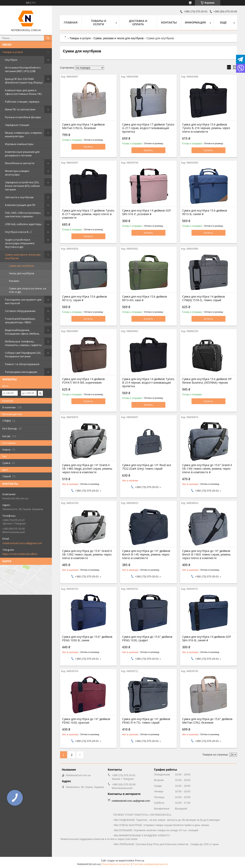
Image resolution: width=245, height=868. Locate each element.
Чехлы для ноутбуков (21, 273)
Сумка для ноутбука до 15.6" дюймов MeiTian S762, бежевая (207, 721)
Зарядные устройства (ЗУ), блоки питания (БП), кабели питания (22, 186)
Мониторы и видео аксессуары (17, 173)
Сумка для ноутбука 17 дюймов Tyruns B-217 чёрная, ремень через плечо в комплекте (88, 214)
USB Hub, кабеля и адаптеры (23, 224)
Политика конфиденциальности (150, 864)
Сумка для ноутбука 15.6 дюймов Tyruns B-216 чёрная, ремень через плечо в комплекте (206, 128)
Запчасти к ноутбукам (19, 197)
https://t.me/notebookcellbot (20, 554)
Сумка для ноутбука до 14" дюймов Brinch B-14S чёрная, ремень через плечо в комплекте (146, 555)
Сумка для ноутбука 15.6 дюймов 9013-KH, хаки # (145, 298)
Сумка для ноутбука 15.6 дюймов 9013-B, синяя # (205, 212)
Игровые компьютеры (19, 144)
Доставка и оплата (138, 23)
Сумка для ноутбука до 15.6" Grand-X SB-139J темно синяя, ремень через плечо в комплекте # (207, 469)
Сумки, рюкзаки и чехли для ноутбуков (23, 256)
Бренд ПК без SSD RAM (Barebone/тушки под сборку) (24, 81)
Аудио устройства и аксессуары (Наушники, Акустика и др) (20, 243)
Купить (88, 147)
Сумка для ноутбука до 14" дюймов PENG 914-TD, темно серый (146, 721)
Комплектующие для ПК (20, 205)
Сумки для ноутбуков (21, 266)
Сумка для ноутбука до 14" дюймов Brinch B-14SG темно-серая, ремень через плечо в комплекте (206, 555)
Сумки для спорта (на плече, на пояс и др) (28, 290)
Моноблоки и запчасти (20, 163)
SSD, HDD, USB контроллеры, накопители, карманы (23, 215)
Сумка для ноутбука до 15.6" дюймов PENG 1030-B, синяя (87, 639)
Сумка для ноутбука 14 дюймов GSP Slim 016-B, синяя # (207, 639)
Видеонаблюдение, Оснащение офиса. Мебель (22, 332)
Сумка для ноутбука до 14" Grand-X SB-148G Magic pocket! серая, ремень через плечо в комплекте (87, 469)
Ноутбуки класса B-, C (18, 232)
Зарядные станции (17, 125)
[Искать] (48, 38)
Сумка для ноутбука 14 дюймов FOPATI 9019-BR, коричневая (83, 381)
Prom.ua (140, 861)
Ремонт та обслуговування (22, 364)
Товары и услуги (13, 52)
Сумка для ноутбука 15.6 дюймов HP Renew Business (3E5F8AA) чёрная (207, 381)
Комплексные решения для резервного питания (22, 154)
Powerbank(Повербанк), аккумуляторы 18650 (20, 320)
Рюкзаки (14, 281)
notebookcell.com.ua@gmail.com (22, 543)
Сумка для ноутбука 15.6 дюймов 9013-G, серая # (84, 298)
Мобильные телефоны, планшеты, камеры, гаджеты (23, 343)
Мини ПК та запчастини (20, 109)
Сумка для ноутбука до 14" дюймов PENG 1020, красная (86, 721)
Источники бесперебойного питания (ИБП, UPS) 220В (23, 69)
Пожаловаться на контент (116, 864)
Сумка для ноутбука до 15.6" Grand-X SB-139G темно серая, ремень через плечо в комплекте (87, 555)
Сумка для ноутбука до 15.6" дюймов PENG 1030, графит (147, 639)
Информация (195, 23)
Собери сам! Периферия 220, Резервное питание (23, 355)
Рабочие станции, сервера (22, 102)
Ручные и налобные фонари (23, 117)
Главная (71, 23)
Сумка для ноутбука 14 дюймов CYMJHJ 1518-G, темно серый (204, 298)
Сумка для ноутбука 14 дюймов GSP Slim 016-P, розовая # (147, 212)
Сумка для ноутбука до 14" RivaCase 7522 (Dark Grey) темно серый (147, 467)
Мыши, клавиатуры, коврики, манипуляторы (24, 134)
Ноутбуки (11, 60)
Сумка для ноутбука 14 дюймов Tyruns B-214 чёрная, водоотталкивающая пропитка (148, 383)
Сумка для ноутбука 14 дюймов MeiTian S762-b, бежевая (83, 126)
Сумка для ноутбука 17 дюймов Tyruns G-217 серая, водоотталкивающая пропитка (148, 128)
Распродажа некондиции (21, 372)
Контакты (169, 23)
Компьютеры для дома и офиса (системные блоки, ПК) (23, 92)
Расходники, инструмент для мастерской (23, 301)
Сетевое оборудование (20, 311)
